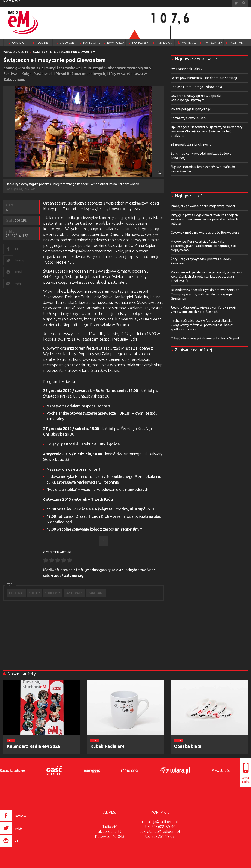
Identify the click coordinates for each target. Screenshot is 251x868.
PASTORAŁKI (74, 593)
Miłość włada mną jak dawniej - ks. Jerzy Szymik (205, 338)
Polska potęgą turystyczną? (191, 109)
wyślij (18, 283)
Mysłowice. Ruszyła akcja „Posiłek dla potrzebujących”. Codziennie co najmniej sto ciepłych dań (203, 246)
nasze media (12, 1)
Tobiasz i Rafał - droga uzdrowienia (196, 87)
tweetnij (19, 260)
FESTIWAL (16, 593)
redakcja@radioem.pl (160, 822)
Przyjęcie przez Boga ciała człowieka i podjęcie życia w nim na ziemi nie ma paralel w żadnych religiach (205, 219)
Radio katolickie (12, 770)
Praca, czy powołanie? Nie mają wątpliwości (203, 206)
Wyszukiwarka (244, 4)
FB (17, 249)
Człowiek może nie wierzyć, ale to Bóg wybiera (205, 232)
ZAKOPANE (96, 593)
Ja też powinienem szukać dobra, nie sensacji (204, 78)
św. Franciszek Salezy (186, 69)
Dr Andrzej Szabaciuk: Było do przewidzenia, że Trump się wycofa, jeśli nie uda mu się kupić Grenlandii (205, 294)
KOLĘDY (34, 593)
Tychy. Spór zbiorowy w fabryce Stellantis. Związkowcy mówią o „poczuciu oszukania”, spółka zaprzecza (202, 325)
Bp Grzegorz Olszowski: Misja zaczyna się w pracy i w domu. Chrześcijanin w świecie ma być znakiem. (207, 131)
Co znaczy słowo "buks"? (189, 118)
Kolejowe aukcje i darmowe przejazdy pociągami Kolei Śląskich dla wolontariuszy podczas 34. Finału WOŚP (206, 277)
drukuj (18, 272)
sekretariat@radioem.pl (160, 831)
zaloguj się (74, 575)
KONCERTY (53, 593)
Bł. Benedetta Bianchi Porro (191, 145)
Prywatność (221, 770)
